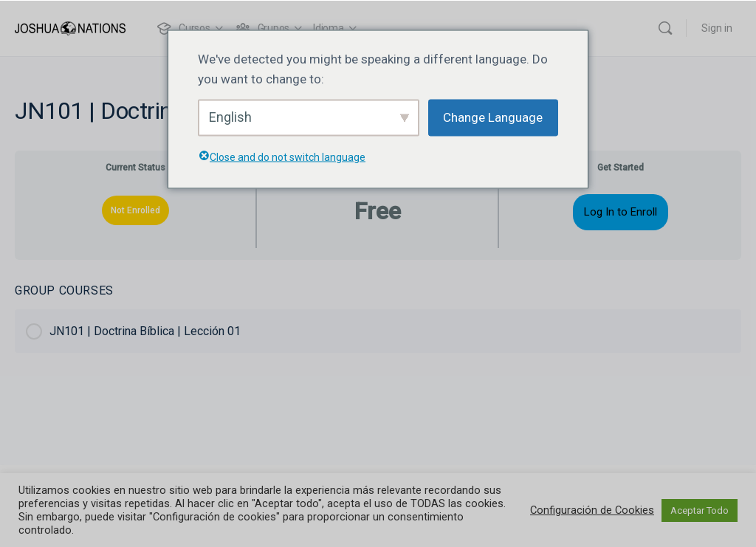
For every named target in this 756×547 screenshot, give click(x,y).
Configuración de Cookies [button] (592, 510)
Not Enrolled (135, 210)
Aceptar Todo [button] (700, 510)
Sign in (717, 28)
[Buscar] (665, 28)
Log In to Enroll (621, 212)
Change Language (493, 117)
